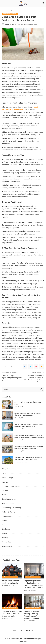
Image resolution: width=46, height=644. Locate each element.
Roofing (5, 538)
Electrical (5, 482)
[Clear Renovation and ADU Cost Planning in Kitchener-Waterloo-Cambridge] (7, 449)
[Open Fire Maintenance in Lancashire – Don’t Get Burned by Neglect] (12, 602)
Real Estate (6, 529)
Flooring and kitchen (9, 486)
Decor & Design (7, 478)
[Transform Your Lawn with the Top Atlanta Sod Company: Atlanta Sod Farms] (7, 460)
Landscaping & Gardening (11, 508)
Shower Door (6, 542)
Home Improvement (10, 14)
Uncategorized (7, 546)
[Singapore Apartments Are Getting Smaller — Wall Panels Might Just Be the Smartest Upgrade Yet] (34, 571)
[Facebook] (25, 367)
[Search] (43, 3)
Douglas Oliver (11, 24)
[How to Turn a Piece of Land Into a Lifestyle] (12, 571)
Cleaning (5, 473)
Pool (3, 525)
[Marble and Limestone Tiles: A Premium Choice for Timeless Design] (7, 416)
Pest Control (6, 516)
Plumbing (5, 521)
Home (4, 495)
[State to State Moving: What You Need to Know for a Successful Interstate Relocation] (7, 438)
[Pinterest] (36, 367)
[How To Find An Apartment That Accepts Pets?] (7, 404)
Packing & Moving (8, 512)
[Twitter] (30, 367)
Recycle (4, 533)
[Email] (42, 367)
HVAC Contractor (8, 503)
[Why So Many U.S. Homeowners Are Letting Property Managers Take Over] (7, 427)
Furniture (5, 491)
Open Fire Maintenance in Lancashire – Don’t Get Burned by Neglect (12, 614)
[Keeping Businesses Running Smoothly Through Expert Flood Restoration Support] (34, 602)
